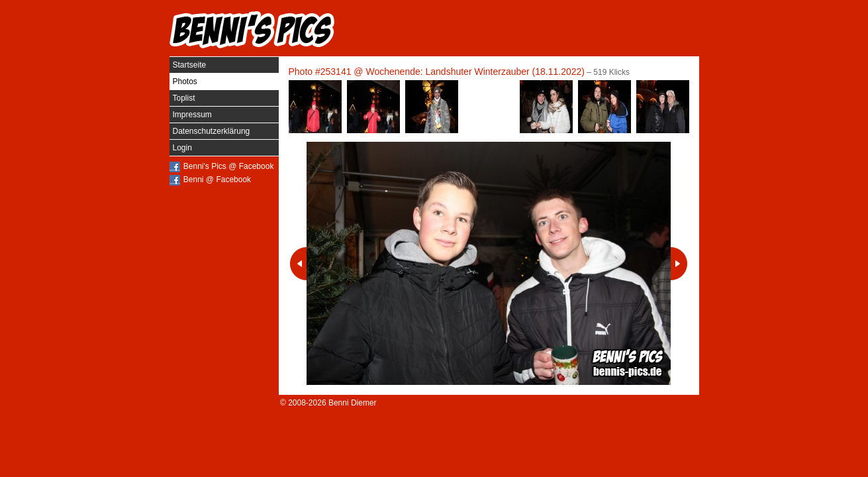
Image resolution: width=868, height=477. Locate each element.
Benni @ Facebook (217, 180)
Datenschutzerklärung (212, 131)
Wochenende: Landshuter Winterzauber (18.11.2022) (475, 72)
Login (182, 148)
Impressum (192, 115)
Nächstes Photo (679, 264)
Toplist (184, 98)
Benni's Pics (252, 30)
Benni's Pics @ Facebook (229, 166)
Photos (185, 81)
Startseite (190, 65)
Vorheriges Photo (298, 264)
